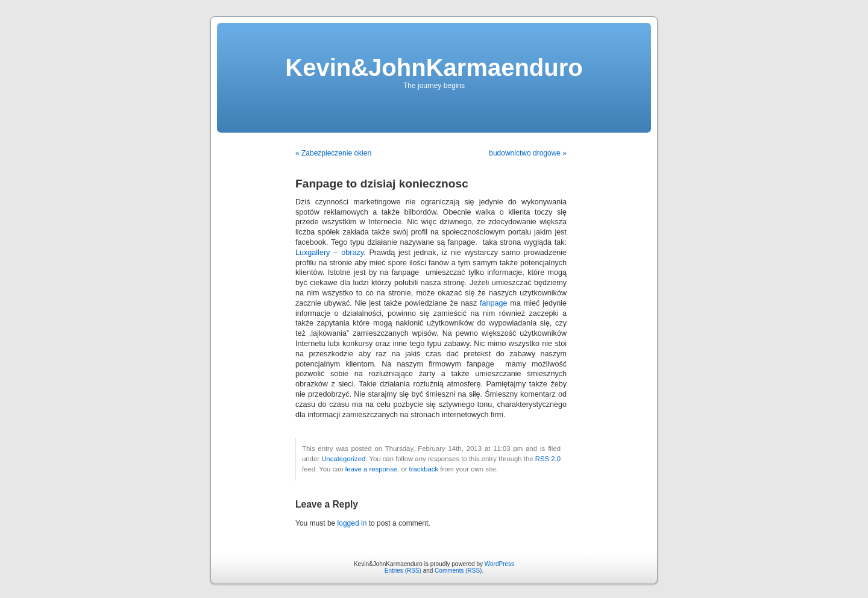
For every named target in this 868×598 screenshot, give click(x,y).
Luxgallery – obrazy (329, 253)
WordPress (499, 564)
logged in (352, 523)
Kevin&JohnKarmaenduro (434, 68)
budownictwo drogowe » (528, 153)
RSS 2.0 (548, 459)
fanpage (494, 303)
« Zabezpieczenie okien (333, 153)
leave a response (371, 469)
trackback (424, 469)
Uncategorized (343, 459)
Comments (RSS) (458, 571)
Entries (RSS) (403, 571)
